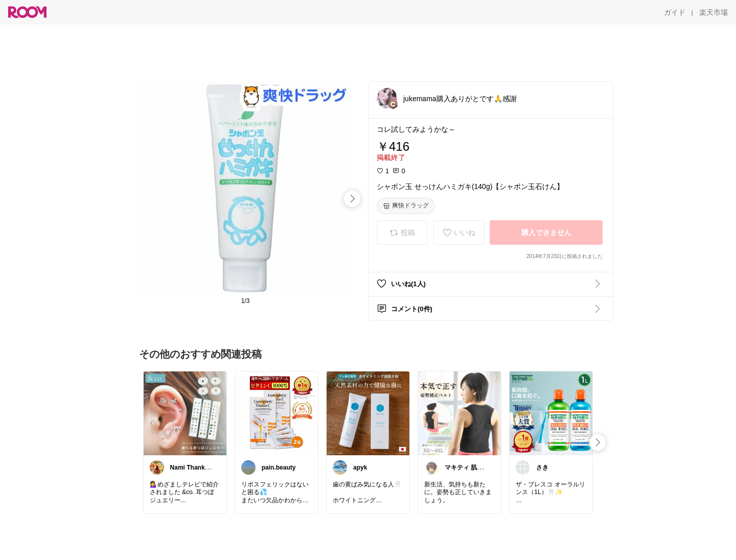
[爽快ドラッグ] (406, 206)
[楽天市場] (714, 12)
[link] (185, 413)
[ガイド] (675, 12)
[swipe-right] (352, 199)
